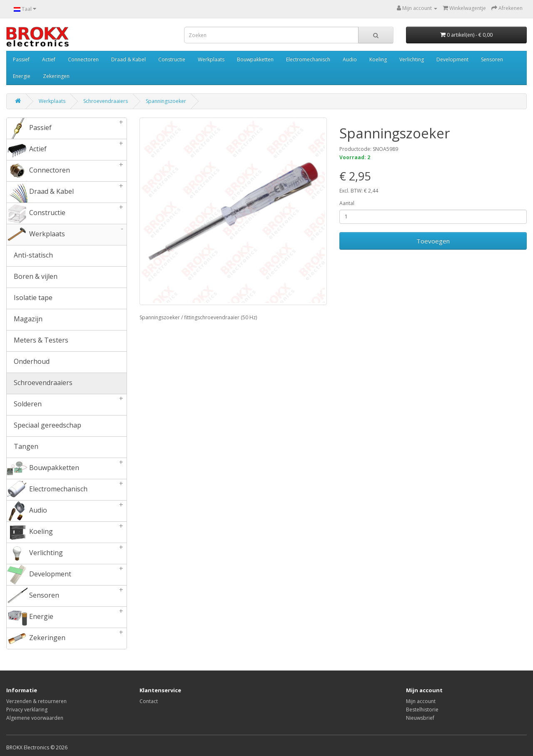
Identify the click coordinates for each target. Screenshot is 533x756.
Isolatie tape (30, 298)
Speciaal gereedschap (44, 426)
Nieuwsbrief (420, 718)
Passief (21, 59)
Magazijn (25, 320)
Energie (22, 76)
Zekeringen (56, 76)
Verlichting (412, 59)
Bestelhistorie (422, 710)
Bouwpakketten (255, 59)
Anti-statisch (30, 256)
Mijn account (421, 701)
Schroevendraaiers (106, 101)
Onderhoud (28, 362)
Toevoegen (433, 241)
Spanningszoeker (166, 101)
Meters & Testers (37, 341)
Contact (149, 701)
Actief (49, 59)
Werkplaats (211, 59)
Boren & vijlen (32, 277)
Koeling (378, 59)
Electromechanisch (308, 59)
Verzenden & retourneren (36, 701)
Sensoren (492, 59)
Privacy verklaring (27, 710)
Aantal (347, 203)
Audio (350, 59)
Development (452, 59)
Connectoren (83, 59)
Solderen (67, 405)
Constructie (172, 59)
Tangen (22, 447)
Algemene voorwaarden (35, 718)
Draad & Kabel (128, 59)
